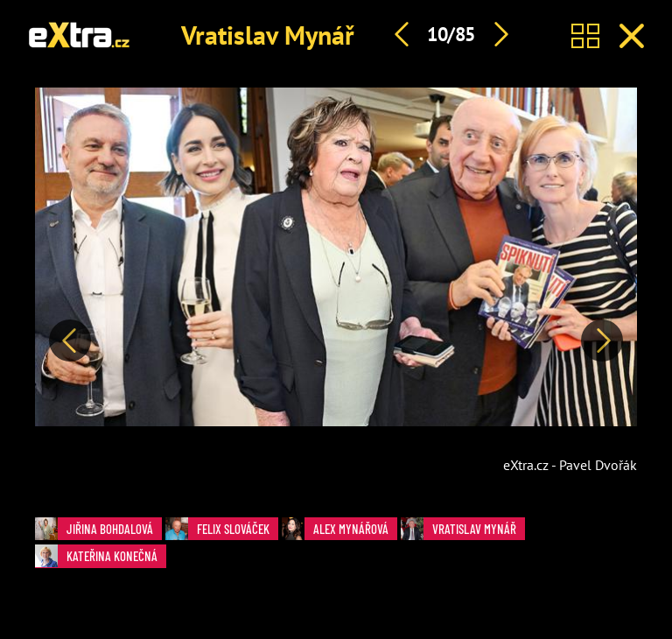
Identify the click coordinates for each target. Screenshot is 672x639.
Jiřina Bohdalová (94, 529)
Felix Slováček (217, 529)
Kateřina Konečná (96, 556)
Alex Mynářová (335, 529)
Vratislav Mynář (268, 35)
